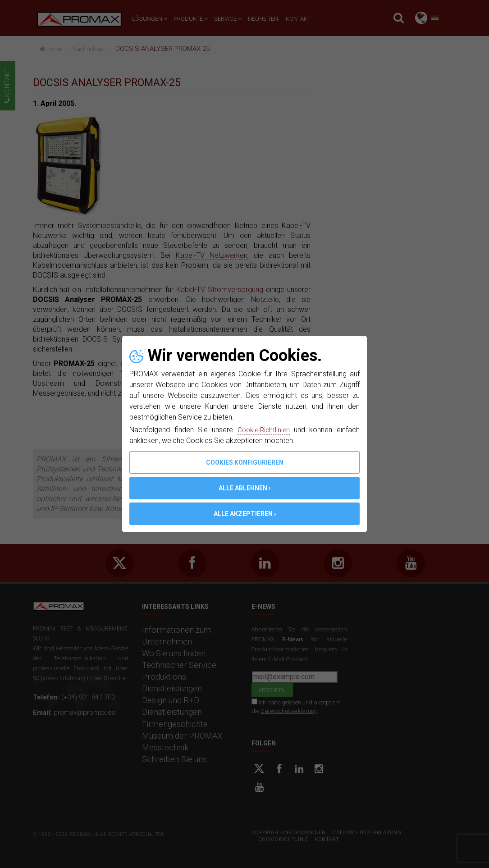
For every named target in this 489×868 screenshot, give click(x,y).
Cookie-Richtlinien (263, 430)
